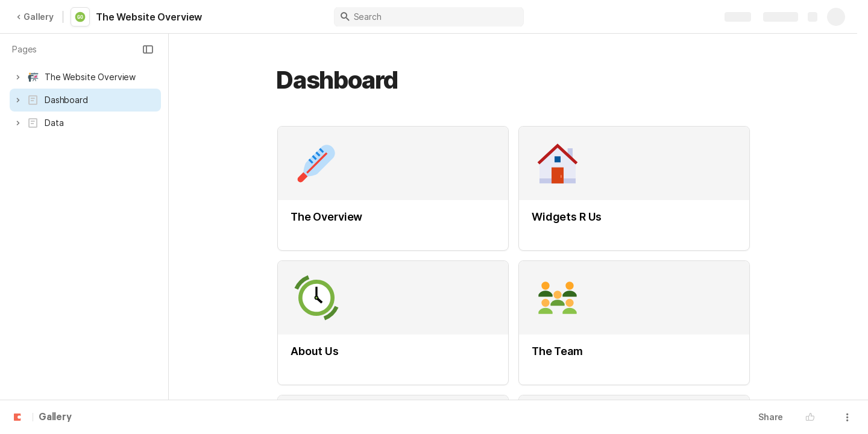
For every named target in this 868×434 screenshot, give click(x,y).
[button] (148, 49)
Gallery (35, 17)
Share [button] (771, 417)
